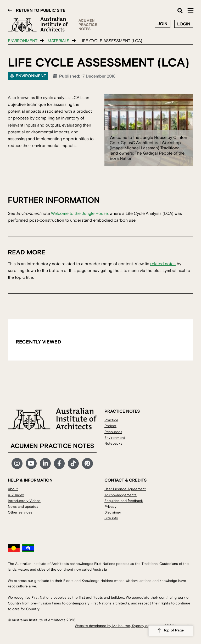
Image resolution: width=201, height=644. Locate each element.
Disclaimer (113, 512)
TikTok (73, 463)
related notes (163, 264)
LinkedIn (45, 463)
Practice (111, 420)
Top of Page (174, 631)
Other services (20, 512)
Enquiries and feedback (124, 501)
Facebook (59, 463)
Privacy (110, 507)
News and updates (23, 507)
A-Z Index (16, 495)
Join (163, 24)
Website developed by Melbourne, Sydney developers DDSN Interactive (134, 626)
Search (180, 11)
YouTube (31, 463)
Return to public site (41, 10)
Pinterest (87, 463)
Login (184, 24)
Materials (58, 41)
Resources (113, 432)
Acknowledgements (121, 495)
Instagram (17, 463)
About (13, 489)
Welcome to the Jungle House (79, 214)
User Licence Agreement (125, 489)
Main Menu (191, 11)
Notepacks (113, 443)
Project (110, 426)
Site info (111, 518)
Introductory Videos (24, 501)
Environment (23, 41)
